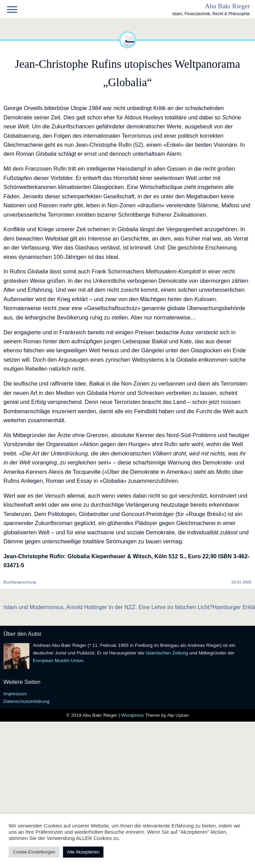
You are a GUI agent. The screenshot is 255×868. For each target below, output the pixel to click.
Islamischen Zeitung (167, 653)
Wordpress (133, 715)
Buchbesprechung (20, 582)
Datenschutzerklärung (26, 701)
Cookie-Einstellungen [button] (34, 852)
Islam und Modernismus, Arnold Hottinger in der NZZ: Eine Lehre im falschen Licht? (108, 607)
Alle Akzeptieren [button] (83, 852)
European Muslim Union (58, 661)
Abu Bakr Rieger (227, 6)
